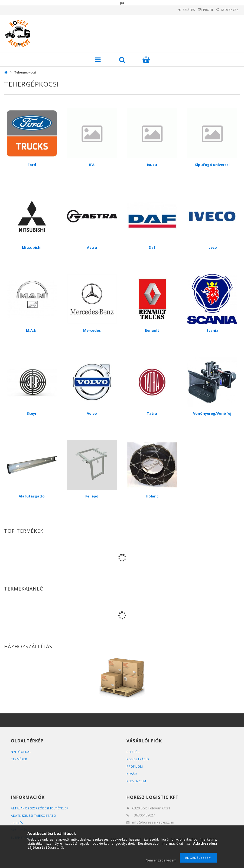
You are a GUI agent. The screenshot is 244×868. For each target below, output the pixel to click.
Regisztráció (138, 759)
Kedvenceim (136, 781)
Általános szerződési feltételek (40, 808)
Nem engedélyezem (161, 860)
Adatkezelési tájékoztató (33, 816)
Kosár (132, 774)
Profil (201, 10)
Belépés (176, 10)
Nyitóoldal (21, 752)
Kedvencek (227, 10)
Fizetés (17, 823)
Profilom (135, 766)
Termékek (19, 759)
